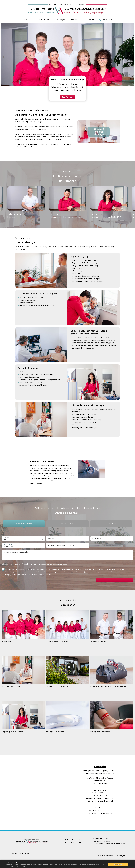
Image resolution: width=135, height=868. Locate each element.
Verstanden (118, 865)
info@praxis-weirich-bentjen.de (103, 798)
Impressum (14, 853)
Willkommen (28, 20)
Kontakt (91, 20)
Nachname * (96, 539)
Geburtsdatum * (8, 544)
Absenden (114, 580)
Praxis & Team (45, 20)
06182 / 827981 (102, 796)
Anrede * (6, 537)
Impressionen (76, 20)
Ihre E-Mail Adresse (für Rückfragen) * (61, 546)
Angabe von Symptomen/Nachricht (16, 552)
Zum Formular (67, 97)
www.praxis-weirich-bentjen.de (102, 801)
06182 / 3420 (103, 793)
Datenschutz (25, 853)
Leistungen (60, 20)
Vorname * (52, 539)
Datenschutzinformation (18, 866)
